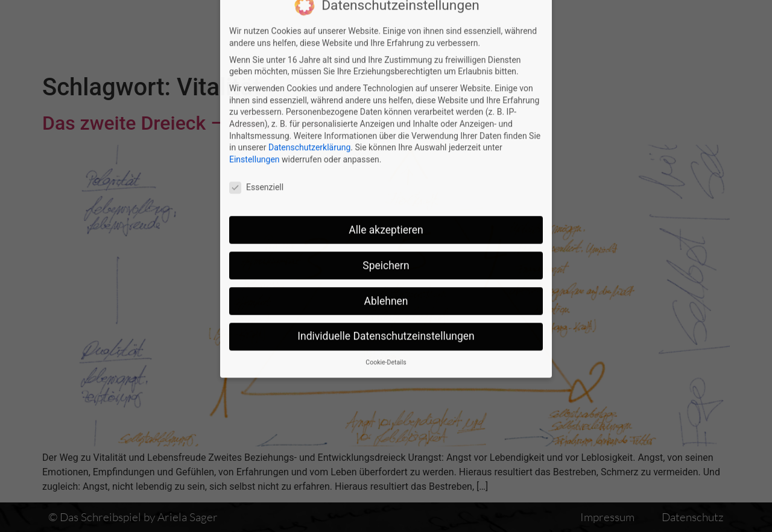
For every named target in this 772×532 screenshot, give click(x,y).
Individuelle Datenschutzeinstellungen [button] (386, 261)
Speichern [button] (386, 189)
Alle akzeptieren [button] (386, 154)
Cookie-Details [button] (386, 286)
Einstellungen (255, 83)
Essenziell (256, 111)
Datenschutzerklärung (309, 71)
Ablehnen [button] (386, 225)
